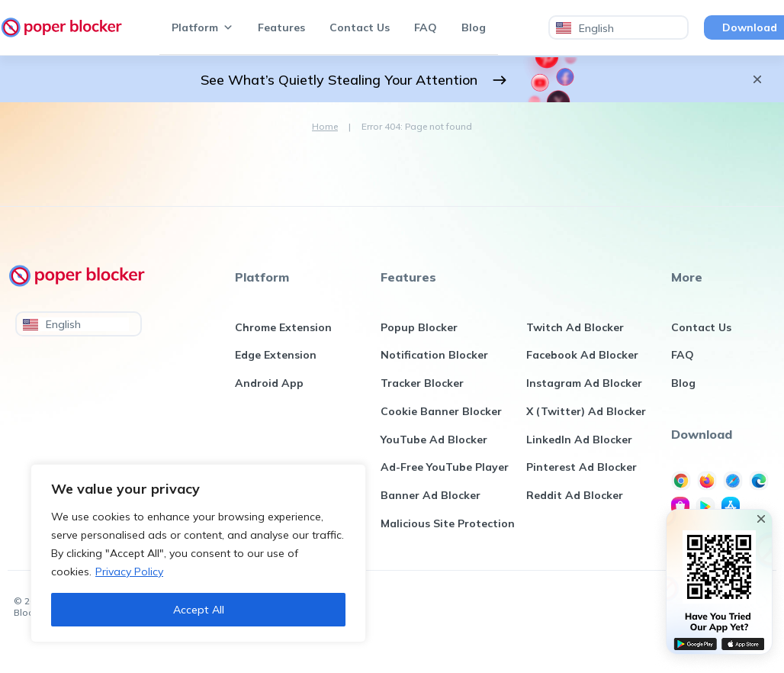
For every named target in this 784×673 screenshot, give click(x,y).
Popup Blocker (419, 328)
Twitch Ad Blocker (575, 328)
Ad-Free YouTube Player (445, 473)
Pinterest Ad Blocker (582, 473)
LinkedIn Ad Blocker (579, 444)
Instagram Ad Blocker (584, 386)
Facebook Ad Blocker (582, 357)
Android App (269, 386)
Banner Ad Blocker (431, 502)
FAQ (426, 27)
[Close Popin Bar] (761, 519)
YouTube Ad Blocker (434, 444)
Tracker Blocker (422, 386)
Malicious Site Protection (448, 531)
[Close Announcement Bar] (757, 79)
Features (281, 27)
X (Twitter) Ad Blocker (586, 415)
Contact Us (360, 27)
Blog (474, 27)
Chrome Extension (283, 328)
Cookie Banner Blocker (441, 415)
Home (325, 126)
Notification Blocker (434, 357)
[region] (198, 553)
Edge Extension (276, 357)
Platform (202, 27)
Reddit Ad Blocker (575, 502)
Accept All (199, 610)
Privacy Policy (129, 572)
